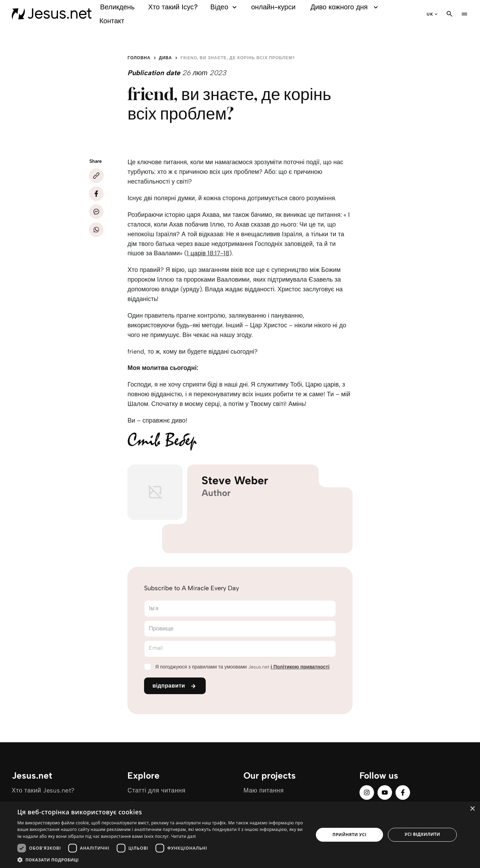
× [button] (472, 809)
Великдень (117, 7)
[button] (161, 860)
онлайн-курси (273, 7)
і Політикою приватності (300, 667)
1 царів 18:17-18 (208, 253)
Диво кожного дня (345, 7)
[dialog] (240, 835)
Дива (166, 58)
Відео (224, 7)
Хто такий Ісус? (173, 7)
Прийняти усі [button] (349, 835)
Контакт (112, 21)
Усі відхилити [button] (422, 834)
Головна (139, 58)
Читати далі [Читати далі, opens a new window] (183, 836)
